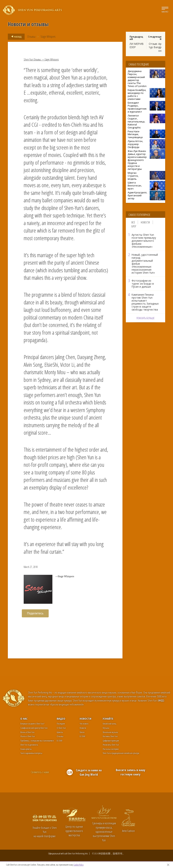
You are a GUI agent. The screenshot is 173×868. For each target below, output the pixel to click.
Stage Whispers (48, 37)
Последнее (61, 724)
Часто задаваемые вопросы (31, 753)
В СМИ (59, 741)
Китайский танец (109, 724)
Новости (145, 222)
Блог (134, 226)
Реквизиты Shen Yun (111, 745)
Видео (61, 719)
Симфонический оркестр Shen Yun (34, 728)
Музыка (106, 728)
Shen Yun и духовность (29, 745)
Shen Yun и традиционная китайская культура (121, 753)
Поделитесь (35, 613)
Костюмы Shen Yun (110, 736)
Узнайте (108, 719)
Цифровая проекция (111, 741)
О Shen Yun (61, 728)
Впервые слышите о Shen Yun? (32, 724)
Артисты (60, 732)
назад (15, 37)
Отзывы (31, 37)
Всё (133, 222)
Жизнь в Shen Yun (27, 732)
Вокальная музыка (110, 732)
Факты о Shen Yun (28, 736)
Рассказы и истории (111, 749)
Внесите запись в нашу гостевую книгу (130, 772)
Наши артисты (26, 749)
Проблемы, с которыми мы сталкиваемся (37, 741)
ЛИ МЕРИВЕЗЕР (137, 45)
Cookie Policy (78, 865)
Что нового (84, 724)
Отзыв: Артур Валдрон (155, 47)
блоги (82, 732)
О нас (24, 719)
